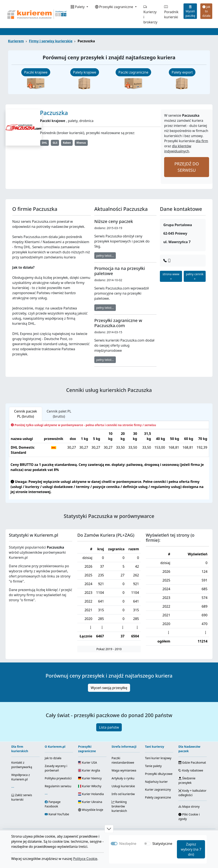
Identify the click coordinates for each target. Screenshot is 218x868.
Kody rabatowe (191, 770)
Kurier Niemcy (90, 778)
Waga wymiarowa (124, 770)
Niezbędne (128, 844)
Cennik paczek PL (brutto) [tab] (25, 414)
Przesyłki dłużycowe (159, 774)
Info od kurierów (123, 794)
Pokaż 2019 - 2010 (109, 649)
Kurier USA (88, 762)
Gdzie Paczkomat (192, 762)
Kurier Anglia (89, 770)
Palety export (182, 72)
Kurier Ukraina (90, 802)
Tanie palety (153, 766)
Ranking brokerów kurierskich (119, 806)
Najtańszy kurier (156, 782)
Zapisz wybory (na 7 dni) (191, 849)
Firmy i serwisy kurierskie (51, 41)
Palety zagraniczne (158, 797)
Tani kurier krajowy (158, 758)
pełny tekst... (105, 256)
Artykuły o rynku (123, 778)
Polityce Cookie (85, 859)
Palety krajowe (85, 72)
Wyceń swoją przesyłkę (109, 688)
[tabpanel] (109, 460)
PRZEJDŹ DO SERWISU (187, 167)
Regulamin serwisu (58, 786)
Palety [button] (78, 7)
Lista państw (109, 727)
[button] (109, 829)
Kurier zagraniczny (158, 789)
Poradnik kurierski (171, 12)
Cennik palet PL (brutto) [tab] (59, 414)
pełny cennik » (195, 276)
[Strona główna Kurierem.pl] (36, 14)
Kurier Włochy (90, 786)
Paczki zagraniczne (133, 72)
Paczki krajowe (36, 72)
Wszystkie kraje (91, 810)
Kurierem (16, 41)
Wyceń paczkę (190, 11)
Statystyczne (162, 844)
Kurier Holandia (91, 794)
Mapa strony (189, 806)
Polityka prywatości (58, 778)
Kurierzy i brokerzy (151, 14)
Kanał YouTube (59, 814)
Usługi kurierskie (123, 786)
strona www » (171, 276)
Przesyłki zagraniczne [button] (115, 7)
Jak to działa (206, 11)
